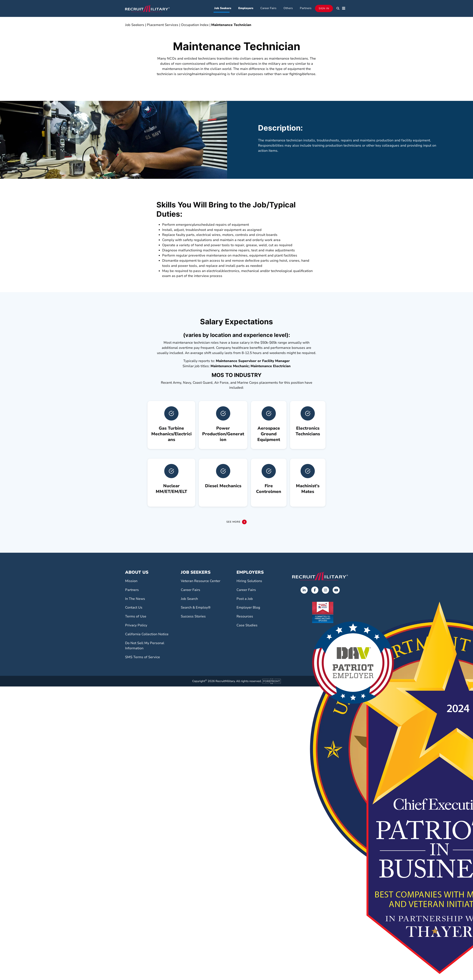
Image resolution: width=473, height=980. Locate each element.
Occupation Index (195, 26)
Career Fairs (268, 9)
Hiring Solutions (249, 582)
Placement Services (163, 26)
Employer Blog (248, 608)
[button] (338, 9)
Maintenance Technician (231, 26)
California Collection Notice (147, 635)
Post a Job (245, 599)
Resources (245, 617)
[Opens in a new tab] (304, 591)
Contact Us (134, 608)
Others (288, 9)
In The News (135, 599)
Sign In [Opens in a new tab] (324, 9)
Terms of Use (136, 617)
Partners (306, 9)
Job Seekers (223, 9)
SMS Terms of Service (143, 658)
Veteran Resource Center (201, 582)
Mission (131, 582)
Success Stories (193, 617)
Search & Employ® (196, 608)
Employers (246, 9)
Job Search (189, 599)
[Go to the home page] (320, 577)
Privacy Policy (136, 626)
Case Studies (247, 626)
